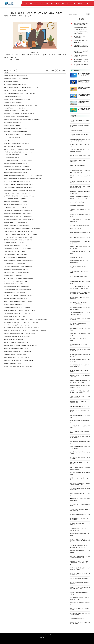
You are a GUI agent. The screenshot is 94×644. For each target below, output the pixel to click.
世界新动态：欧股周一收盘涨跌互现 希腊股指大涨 (15, 246)
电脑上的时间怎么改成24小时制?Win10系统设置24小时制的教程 (18, 187)
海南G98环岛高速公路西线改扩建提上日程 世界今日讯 (16, 343)
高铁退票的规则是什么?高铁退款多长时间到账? (15, 284)
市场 (58, 3)
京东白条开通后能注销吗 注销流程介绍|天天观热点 (15, 199)
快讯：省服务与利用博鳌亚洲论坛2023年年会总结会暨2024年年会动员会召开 (21, 322)
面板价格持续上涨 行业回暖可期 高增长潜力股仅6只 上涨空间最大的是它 (20, 105)
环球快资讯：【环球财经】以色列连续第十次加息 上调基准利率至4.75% (20, 346)
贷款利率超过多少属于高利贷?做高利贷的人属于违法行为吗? (84, 109)
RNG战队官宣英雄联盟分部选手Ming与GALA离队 (15, 85)
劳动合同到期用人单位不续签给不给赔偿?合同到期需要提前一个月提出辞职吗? (22, 228)
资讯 (31, 3)
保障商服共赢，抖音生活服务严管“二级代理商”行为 (15, 202)
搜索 (88, 14)
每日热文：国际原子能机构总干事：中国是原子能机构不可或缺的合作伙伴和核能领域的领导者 (25, 319)
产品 (74, 3)
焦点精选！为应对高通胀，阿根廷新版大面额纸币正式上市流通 (18, 366)
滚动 (63, 3)
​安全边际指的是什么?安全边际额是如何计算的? (15, 263)
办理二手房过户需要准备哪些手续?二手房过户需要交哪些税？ (18, 266)
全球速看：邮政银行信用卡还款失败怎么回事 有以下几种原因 (18, 152)
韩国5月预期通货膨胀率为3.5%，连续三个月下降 (15, 108)
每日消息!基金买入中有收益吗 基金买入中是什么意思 (16, 79)
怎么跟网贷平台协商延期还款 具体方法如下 (14, 243)
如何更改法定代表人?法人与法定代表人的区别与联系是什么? (18, 216)
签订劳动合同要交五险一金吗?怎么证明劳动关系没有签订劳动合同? (19, 231)
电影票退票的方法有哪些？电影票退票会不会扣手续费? (16, 269)
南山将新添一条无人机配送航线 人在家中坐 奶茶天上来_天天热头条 (19, 310)
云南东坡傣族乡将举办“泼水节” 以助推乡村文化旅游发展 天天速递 (19, 149)
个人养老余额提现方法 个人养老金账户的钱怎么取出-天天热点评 (18, 237)
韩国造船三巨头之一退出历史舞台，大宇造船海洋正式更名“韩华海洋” (19, 114)
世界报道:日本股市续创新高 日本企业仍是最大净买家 (16, 111)
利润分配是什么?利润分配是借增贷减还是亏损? (15, 252)
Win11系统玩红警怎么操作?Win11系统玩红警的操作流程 (17, 181)
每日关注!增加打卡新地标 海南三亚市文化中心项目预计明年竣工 (18, 360)
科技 (88, 3)
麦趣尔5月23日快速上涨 (9, 140)
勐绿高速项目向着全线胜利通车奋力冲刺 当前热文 (15, 164)
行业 (36, 3)
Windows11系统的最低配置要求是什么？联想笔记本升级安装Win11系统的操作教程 (23, 175)
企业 (47, 3)
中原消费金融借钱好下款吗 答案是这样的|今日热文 (15, 173)
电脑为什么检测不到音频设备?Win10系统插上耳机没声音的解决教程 (19, 190)
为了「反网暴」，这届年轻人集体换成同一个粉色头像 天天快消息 (19, 196)
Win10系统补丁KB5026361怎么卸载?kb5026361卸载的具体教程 (18, 184)
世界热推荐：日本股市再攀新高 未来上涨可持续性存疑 (16, 325)
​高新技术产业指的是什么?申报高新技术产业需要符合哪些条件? (18, 260)
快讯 (26, 3)
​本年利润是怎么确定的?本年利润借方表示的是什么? (16, 255)
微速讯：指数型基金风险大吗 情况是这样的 (14, 146)
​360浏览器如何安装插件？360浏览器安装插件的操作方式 (17, 193)
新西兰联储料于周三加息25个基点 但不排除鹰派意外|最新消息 (18, 161)
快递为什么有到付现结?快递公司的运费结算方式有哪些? (17, 272)
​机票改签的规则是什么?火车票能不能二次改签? (15, 293)
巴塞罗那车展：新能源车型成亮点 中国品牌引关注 (15, 129)
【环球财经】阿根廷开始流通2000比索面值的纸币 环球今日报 (18, 240)
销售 (68, 3)
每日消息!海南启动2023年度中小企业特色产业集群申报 (16, 357)
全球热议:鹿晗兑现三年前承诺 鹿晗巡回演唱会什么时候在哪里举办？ (19, 278)
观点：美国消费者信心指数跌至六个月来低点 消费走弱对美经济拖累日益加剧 (21, 328)
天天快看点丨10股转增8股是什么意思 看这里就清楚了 (16, 299)
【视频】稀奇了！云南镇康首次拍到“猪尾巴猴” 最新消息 (16, 143)
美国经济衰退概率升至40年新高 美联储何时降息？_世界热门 (18, 249)
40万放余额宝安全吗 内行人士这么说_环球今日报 (15, 208)
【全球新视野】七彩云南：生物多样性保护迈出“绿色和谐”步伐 (18, 211)
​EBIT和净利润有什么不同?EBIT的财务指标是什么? (15, 258)
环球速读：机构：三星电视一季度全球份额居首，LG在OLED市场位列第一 (21, 234)
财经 (42, 3)
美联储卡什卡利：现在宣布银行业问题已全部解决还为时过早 (18, 337)
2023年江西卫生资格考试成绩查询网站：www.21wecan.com (17, 170)
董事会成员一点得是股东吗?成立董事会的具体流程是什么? (17, 225)
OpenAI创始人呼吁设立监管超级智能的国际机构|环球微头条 (17, 134)
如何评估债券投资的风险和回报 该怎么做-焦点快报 (15, 155)
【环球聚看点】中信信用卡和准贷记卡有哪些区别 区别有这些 (18, 296)
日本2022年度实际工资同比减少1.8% (12, 123)
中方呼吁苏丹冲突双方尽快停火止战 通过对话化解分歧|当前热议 (18, 313)
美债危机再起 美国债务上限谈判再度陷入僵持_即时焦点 (16, 167)
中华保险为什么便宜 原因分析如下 (12, 82)
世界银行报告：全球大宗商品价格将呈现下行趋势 (15, 354)
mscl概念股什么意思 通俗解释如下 (12, 158)
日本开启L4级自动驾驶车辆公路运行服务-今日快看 (15, 131)
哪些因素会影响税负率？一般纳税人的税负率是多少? (16, 281)
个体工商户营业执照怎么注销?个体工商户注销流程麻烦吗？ (17, 290)
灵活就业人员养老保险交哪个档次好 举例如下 (14, 96)
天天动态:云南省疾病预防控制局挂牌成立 (13, 137)
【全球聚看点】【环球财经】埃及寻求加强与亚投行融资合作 (18, 117)
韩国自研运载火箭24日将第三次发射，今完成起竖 (15, 316)
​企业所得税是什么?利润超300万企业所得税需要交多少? (16, 275)
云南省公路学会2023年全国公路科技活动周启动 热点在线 (17, 99)
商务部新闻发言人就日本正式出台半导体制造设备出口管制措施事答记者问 (21, 87)
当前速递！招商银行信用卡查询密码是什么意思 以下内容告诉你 (18, 302)
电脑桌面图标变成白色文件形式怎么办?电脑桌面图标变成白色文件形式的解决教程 (22, 178)
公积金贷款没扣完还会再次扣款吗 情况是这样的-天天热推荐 (17, 307)
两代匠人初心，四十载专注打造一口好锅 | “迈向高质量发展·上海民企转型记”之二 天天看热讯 (25, 331)
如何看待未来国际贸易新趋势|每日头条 (13, 363)
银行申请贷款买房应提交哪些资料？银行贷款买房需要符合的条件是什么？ (21, 287)
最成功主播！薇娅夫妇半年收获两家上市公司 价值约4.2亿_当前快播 (19, 334)
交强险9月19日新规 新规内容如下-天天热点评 (14, 102)
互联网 (80, 3)
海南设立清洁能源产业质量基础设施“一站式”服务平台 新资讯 (18, 351)
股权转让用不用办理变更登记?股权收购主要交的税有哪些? (17, 214)
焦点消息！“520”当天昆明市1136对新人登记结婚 (15, 90)
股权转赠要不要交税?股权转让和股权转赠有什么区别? (16, 222)
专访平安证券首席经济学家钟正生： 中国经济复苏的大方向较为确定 (19, 93)
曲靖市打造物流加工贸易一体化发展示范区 (13, 340)
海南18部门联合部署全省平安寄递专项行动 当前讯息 (16, 348)
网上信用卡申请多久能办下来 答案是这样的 (14, 304)
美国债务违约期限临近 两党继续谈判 (12, 126)
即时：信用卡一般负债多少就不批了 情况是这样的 (15, 205)
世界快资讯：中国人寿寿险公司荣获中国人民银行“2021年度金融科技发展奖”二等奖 (23, 120)
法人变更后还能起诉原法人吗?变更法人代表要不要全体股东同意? (19, 219)
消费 (52, 3)
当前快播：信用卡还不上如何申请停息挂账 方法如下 (16, 76)
